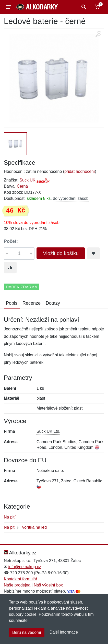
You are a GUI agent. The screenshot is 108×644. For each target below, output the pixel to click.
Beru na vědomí (27, 632)
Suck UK (27, 180)
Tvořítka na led (33, 527)
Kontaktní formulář (21, 579)
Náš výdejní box (48, 585)
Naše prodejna (17, 585)
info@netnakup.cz (25, 567)
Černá (22, 186)
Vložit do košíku (61, 253)
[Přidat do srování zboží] (10, 268)
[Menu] (8, 7)
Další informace (64, 632)
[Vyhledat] (83, 7)
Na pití (10, 517)
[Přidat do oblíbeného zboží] (93, 253)
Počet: (11, 241)
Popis (12, 303)
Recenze (32, 303)
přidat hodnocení (80, 171)
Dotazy (53, 303)
